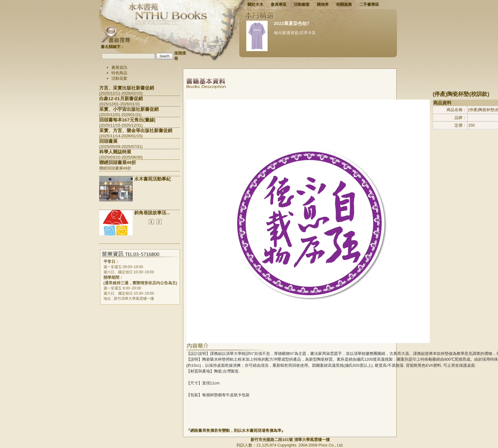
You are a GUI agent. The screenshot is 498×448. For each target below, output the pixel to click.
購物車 (323, 4)
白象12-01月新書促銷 (121, 98)
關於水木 (255, 4)
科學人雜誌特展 (115, 152)
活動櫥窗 (302, 4)
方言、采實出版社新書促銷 (127, 88)
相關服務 (344, 4)
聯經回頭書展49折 (118, 162)
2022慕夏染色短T (292, 23)
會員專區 (279, 4)
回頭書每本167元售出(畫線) (127, 120)
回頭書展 (108, 141)
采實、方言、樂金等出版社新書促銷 (136, 130)
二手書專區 (369, 4)
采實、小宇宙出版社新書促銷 (129, 109)
